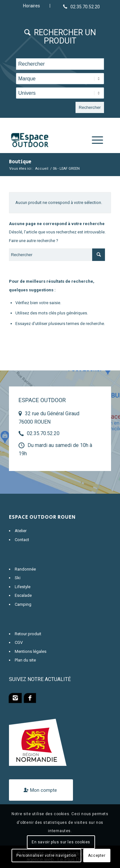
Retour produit (28, 634)
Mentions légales (31, 651)
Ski (18, 578)
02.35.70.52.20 (43, 433)
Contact (22, 540)
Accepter (97, 856)
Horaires (32, 6)
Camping (23, 604)
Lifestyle (23, 587)
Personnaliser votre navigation (46, 856)
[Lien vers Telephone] (81, 6)
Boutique (20, 162)
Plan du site (25, 660)
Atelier (21, 531)
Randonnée (25, 569)
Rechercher (90, 107)
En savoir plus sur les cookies (61, 842)
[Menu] (94, 140)
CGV (19, 642)
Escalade (23, 595)
